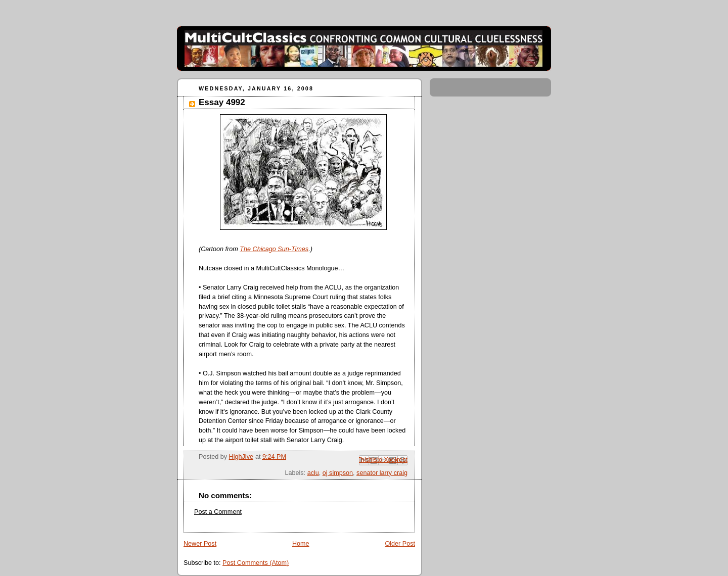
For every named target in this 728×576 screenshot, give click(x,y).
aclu (313, 473)
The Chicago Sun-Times (274, 249)
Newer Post (200, 544)
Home (301, 544)
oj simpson (338, 473)
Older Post (400, 544)
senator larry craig (382, 473)
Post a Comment (218, 512)
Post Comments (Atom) (256, 563)
